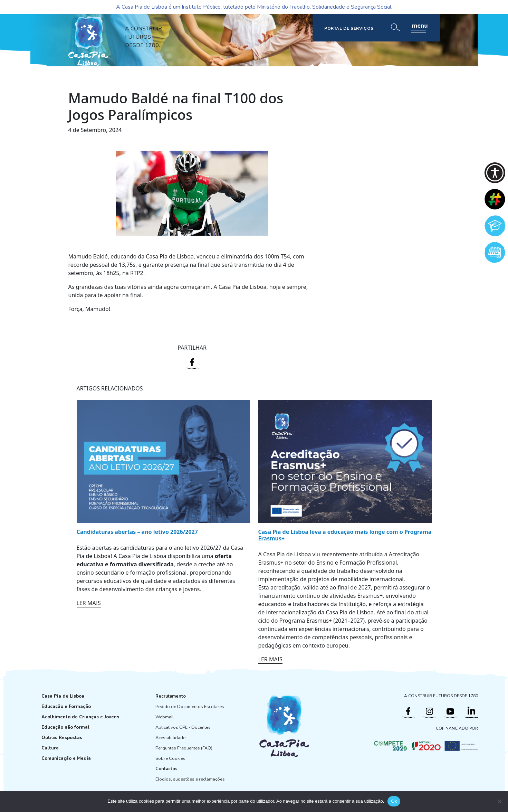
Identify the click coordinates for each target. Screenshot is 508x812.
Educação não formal (65, 727)
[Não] (499, 801)
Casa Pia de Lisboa (63, 696)
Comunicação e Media (66, 758)
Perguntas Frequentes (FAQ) (184, 748)
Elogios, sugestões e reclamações (190, 779)
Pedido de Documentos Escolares (190, 707)
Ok (394, 801)
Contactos (166, 769)
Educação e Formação (66, 707)
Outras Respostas (62, 738)
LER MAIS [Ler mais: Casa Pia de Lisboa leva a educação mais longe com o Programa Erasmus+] (270, 659)
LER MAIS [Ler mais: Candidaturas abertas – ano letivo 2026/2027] (89, 603)
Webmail (165, 717)
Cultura (50, 748)
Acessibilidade (170, 738)
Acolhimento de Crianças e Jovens (80, 717)
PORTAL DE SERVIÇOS (349, 28)
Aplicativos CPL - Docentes (183, 727)
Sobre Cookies (170, 758)
